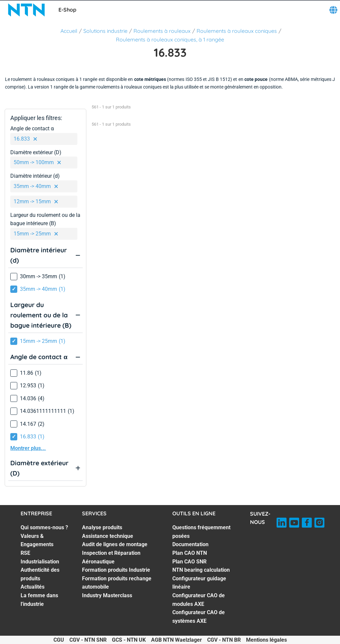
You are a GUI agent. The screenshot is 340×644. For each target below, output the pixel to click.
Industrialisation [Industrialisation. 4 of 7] (40, 562)
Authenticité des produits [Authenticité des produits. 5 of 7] (40, 574)
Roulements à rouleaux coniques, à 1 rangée (170, 39)
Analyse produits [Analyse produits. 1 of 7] (102, 527)
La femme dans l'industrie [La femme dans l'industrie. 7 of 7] (39, 600)
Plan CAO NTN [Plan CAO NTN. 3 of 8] (190, 553)
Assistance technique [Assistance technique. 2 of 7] (108, 536)
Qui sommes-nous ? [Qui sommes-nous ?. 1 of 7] (44, 527)
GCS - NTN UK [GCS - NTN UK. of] (129, 640)
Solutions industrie (105, 31)
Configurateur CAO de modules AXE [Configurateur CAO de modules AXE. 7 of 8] (199, 600)
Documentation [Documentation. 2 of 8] (190, 544)
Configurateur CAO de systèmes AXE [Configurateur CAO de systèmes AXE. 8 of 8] (199, 617)
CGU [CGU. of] (59, 640)
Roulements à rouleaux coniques (237, 31)
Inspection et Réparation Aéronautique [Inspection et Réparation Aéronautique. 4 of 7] (111, 557)
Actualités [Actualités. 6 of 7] (33, 587)
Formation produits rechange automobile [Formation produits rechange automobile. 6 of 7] (117, 583)
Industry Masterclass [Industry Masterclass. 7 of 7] (107, 595)
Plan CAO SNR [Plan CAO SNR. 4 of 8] (189, 562)
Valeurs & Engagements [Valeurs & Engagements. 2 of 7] (37, 540)
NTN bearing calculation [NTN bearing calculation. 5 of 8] (201, 570)
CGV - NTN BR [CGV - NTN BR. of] (224, 640)
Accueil (69, 31)
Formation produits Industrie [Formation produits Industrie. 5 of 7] (116, 570)
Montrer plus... (28, 448)
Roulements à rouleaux (162, 31)
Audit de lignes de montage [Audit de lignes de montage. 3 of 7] (115, 544)
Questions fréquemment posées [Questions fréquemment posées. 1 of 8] (201, 532)
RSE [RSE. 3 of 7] (25, 553)
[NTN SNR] (27, 10)
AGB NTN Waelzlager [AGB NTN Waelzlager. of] (176, 640)
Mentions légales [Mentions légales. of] (266, 640)
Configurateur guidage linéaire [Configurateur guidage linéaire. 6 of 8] (199, 583)
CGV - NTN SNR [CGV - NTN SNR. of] (88, 640)
